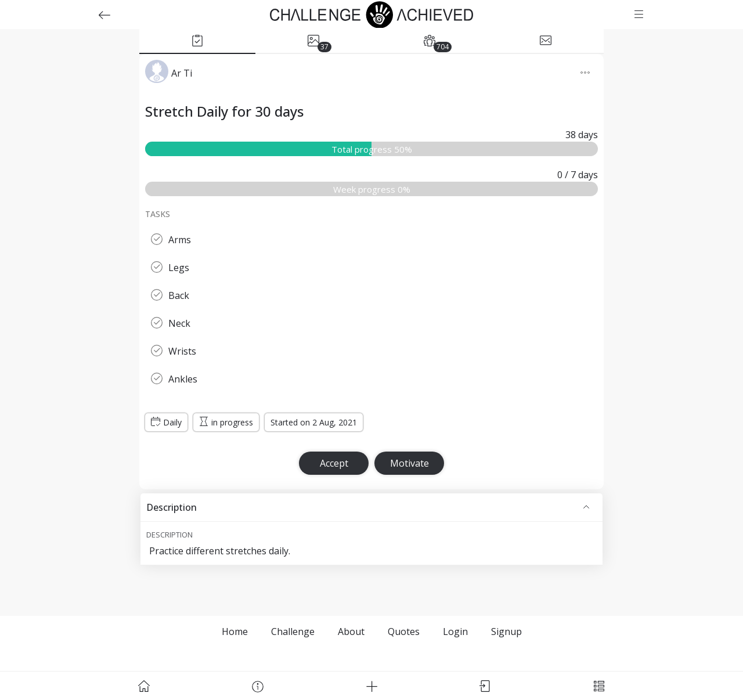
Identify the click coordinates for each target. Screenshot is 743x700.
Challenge (293, 632)
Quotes (404, 632)
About (351, 632)
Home (235, 632)
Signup (506, 632)
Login (455, 632)
